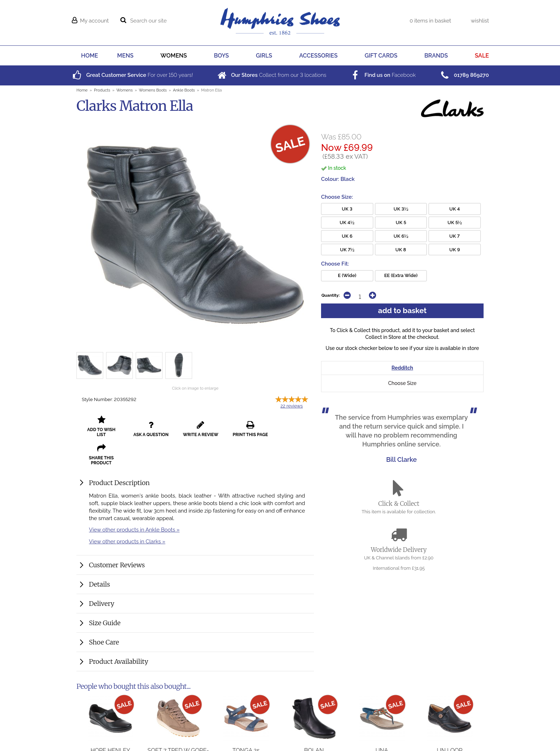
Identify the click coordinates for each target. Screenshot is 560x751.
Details (99, 556)
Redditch (402, 368)
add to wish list (100, 426)
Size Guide (105, 595)
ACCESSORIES (319, 56)
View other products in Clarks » (127, 513)
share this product (290, 426)
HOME (89, 56)
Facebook (382, 75)
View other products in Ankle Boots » (134, 501)
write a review (195, 426)
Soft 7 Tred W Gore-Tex (178, 726)
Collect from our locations (271, 75)
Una (382, 722)
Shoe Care (104, 614)
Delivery (102, 575)
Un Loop (449, 722)
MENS (125, 56)
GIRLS (264, 56)
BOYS (221, 56)
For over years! (132, 75)
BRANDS (436, 56)
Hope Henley (111, 722)
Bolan (314, 722)
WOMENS (174, 56)
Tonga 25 (246, 722)
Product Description (119, 454)
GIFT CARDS (381, 56)
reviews (292, 406)
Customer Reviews (117, 537)
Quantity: (331, 295)
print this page (243, 426)
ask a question (148, 426)
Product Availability (119, 633)
